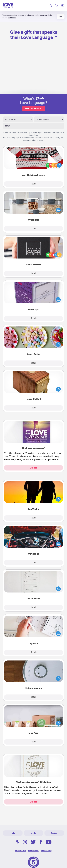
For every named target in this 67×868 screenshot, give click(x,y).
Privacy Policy (33, 851)
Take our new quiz (34, 108)
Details (33, 184)
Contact (54, 833)
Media (33, 833)
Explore (34, 468)
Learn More (12, 18)
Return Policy (47, 851)
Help (13, 833)
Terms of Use (20, 851)
